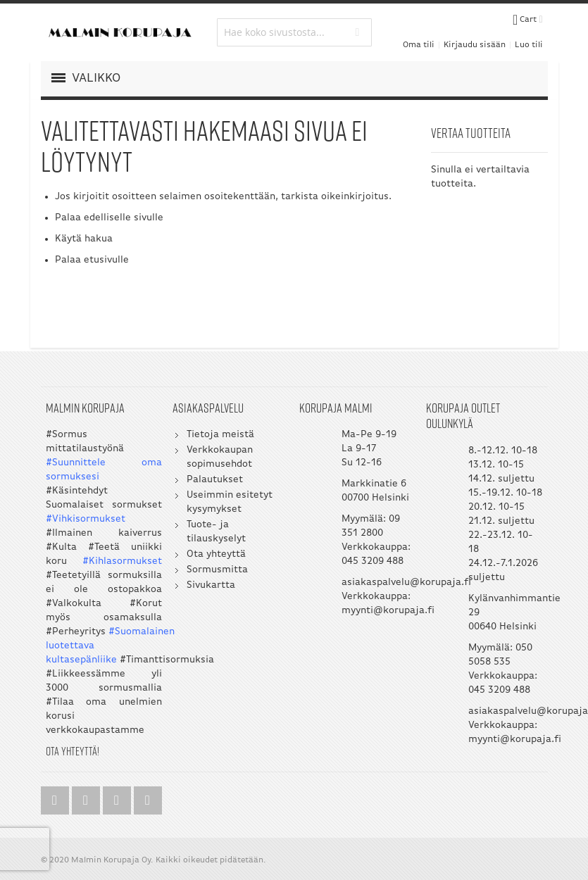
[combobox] (294, 32)
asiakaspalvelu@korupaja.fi (406, 583)
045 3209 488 (373, 561)
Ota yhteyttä (216, 554)
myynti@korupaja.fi (388, 611)
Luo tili (529, 45)
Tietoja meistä (220, 435)
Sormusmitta (217, 570)
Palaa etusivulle (92, 260)
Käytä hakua (84, 239)
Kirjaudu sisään (475, 45)
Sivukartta (211, 585)
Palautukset (215, 480)
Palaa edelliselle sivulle (109, 218)
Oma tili (419, 45)
